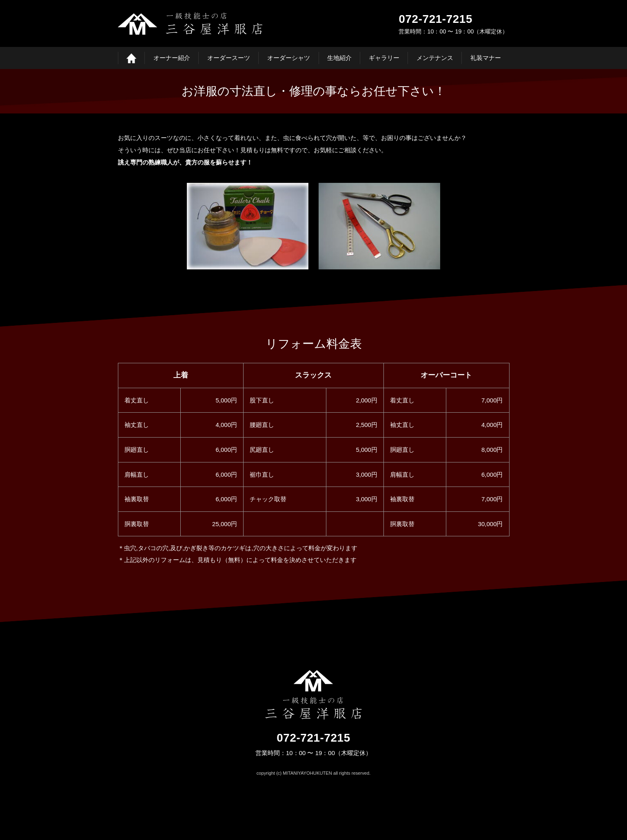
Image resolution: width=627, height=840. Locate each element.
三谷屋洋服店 (190, 23)
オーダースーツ (229, 58)
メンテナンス (435, 58)
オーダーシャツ (289, 58)
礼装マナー (486, 58)
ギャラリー (384, 58)
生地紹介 (339, 58)
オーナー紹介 (172, 58)
